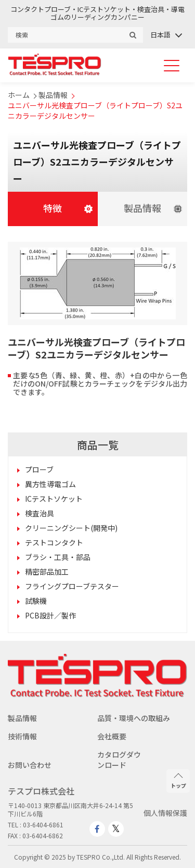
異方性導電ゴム (50, 484)
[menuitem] (166, 35)
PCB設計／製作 (50, 615)
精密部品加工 (47, 572)
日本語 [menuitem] (160, 35)
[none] (166, 35)
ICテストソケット (54, 499)
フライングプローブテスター (72, 586)
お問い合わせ (30, 765)
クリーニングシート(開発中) (71, 528)
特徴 (53, 208)
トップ (178, 781)
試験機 (36, 601)
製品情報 (53, 95)
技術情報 (22, 736)
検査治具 (40, 513)
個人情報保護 (165, 813)
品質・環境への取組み (134, 718)
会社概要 (112, 736)
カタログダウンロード (119, 760)
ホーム (19, 95)
